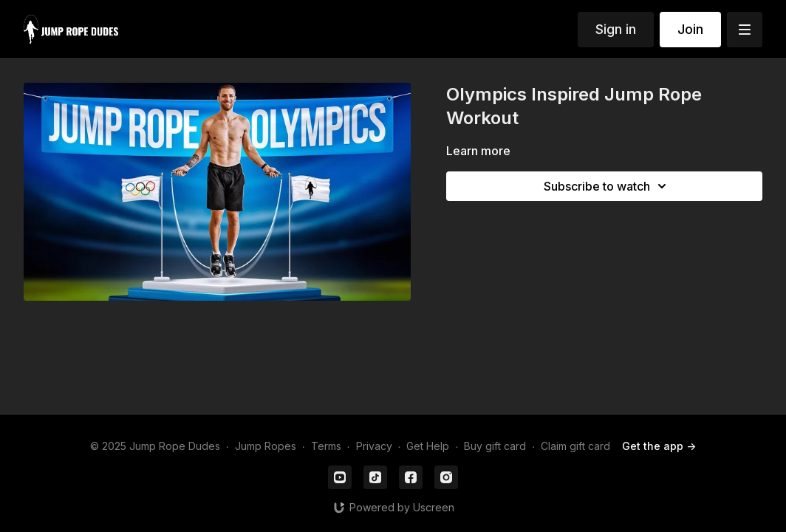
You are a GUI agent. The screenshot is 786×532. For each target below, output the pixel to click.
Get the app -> (659, 446)
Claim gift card (575, 446)
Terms (326, 446)
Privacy (374, 446)
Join (690, 29)
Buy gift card (495, 446)
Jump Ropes (266, 446)
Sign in (616, 29)
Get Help (428, 446)
